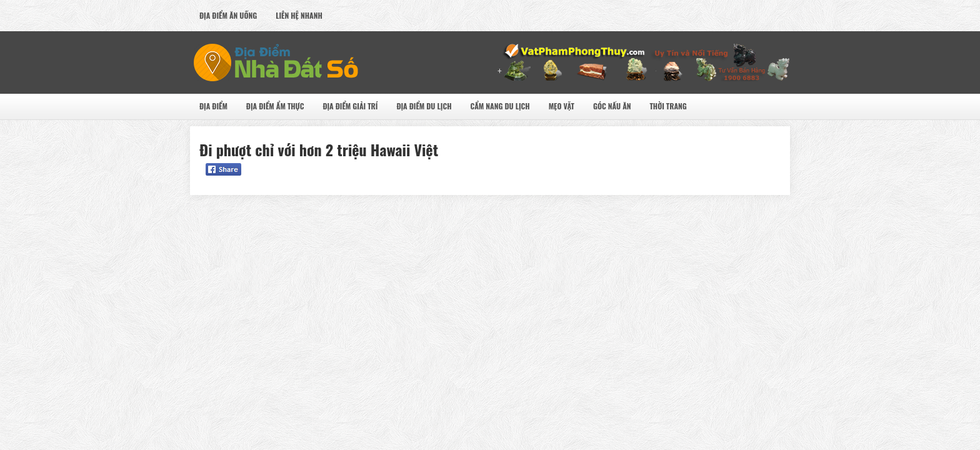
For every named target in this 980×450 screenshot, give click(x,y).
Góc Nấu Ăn (612, 106)
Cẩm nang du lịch (500, 106)
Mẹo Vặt (562, 106)
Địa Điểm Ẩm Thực (275, 106)
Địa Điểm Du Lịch (424, 106)
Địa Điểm (213, 106)
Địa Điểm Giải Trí (350, 106)
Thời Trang (668, 106)
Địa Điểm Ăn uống (228, 15)
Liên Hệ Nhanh (299, 15)
